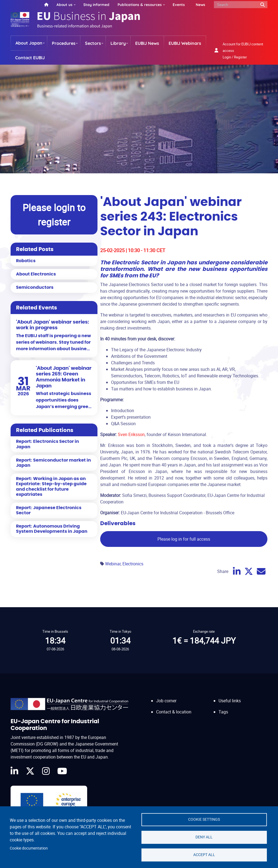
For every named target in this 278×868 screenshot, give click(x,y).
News (200, 4)
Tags (223, 712)
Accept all (204, 855)
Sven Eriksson (131, 434)
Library (118, 43)
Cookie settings (204, 819)
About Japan (29, 43)
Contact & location (174, 712)
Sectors (93, 43)
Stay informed (96, 4)
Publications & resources (140, 4)
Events (179, 4)
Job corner (166, 701)
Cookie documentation (29, 848)
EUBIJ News (147, 43)
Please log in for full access (184, 539)
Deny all (204, 837)
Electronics (133, 564)
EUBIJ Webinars (185, 43)
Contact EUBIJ (30, 58)
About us (64, 4)
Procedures (64, 43)
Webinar (113, 564)
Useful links (230, 701)
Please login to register (54, 215)
